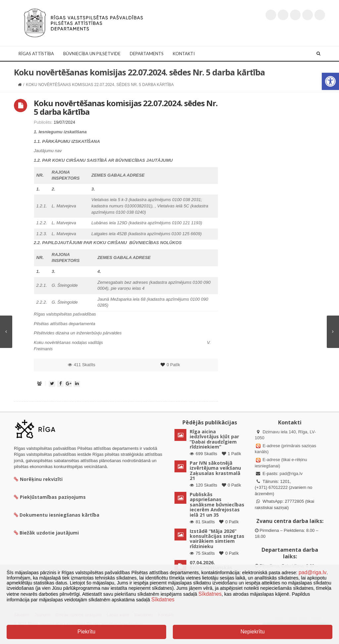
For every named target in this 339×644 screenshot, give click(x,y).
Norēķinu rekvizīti (38, 479)
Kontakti (184, 54)
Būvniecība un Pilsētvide (92, 54)
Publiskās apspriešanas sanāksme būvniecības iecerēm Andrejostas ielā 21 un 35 (217, 505)
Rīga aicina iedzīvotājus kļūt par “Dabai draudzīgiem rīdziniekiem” (214, 439)
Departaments (147, 54)
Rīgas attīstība (36, 54)
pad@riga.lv (291, 473)
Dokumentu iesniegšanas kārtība (59, 515)
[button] (330, 81)
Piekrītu (86, 632)
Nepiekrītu (252, 632)
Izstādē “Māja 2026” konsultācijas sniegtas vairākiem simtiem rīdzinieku (217, 539)
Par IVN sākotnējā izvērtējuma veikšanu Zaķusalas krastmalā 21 (215, 471)
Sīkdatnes (210, 594)
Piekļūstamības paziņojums (50, 497)
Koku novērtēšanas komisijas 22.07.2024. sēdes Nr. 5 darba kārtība (126, 107)
